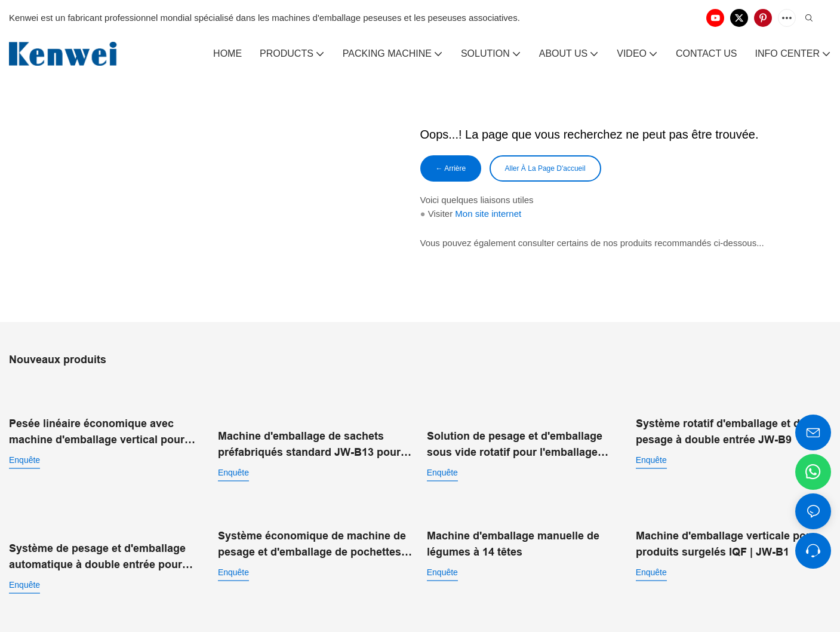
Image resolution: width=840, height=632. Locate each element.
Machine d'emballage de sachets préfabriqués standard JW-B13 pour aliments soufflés (309, 432)
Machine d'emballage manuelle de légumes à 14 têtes (513, 527)
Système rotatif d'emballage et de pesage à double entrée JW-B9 (721, 430)
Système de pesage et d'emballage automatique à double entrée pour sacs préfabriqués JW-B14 (97, 528)
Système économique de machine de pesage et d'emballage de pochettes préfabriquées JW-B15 (312, 528)
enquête (24, 459)
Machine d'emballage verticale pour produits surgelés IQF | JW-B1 (726, 527)
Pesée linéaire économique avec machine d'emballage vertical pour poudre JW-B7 (97, 432)
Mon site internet (488, 216)
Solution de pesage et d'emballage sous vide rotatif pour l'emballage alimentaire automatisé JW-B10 (515, 432)
